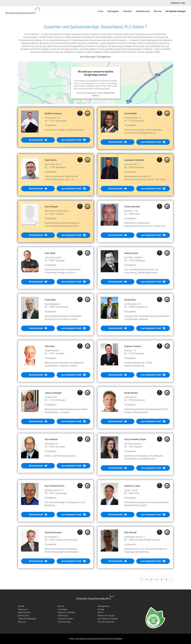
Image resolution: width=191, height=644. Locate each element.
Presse (101, 612)
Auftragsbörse (104, 606)
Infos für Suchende (106, 622)
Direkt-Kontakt (38, 141)
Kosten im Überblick (66, 612)
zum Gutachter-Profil (73, 141)
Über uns (22, 622)
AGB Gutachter (24, 612)
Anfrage (101, 609)
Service (61, 606)
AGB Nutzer (63, 616)
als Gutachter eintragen (108, 619)
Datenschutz (23, 616)
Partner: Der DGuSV (106, 616)
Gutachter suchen (65, 619)
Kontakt (21, 606)
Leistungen (62, 609)
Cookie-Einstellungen (27, 619)
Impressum (23, 609)
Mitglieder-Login (178, 3)
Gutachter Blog (64, 622)
